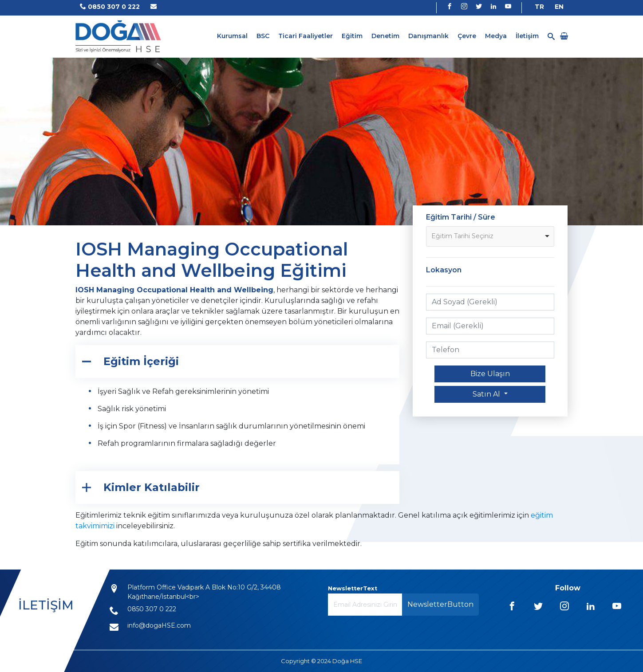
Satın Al (487, 394)
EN (559, 7)
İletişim (527, 36)
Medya (496, 36)
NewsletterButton (440, 604)
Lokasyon (444, 270)
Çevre (467, 36)
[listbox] (490, 236)
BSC (263, 36)
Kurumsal (232, 36)
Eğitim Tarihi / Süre (461, 217)
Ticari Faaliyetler (306, 36)
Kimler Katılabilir (152, 487)
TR (539, 7)
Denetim (385, 36)
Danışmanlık (428, 36)
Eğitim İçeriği (141, 361)
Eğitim (352, 36)
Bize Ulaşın (490, 374)
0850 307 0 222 (110, 7)
